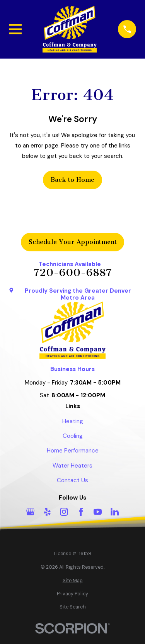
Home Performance (73, 451)
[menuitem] (73, 581)
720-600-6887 (73, 273)
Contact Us (72, 480)
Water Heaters (72, 466)
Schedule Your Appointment (73, 242)
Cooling (73, 436)
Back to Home (72, 180)
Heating (73, 421)
